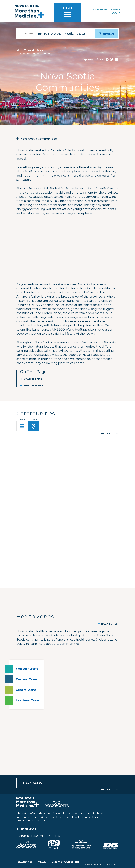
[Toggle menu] (67, 13)
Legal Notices (24, 862)
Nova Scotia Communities (39, 139)
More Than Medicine (30, 50)
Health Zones (34, 386)
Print (89, 60)
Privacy (42, 862)
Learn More (28, 829)
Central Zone (26, 690)
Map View (33, 420)
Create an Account (107, 9)
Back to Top (110, 434)
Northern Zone (27, 700)
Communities (33, 379)
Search (108, 34)
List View (22, 420)
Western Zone (27, 669)
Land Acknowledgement (66, 862)
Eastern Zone (26, 679)
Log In (116, 13)
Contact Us (34, 783)
